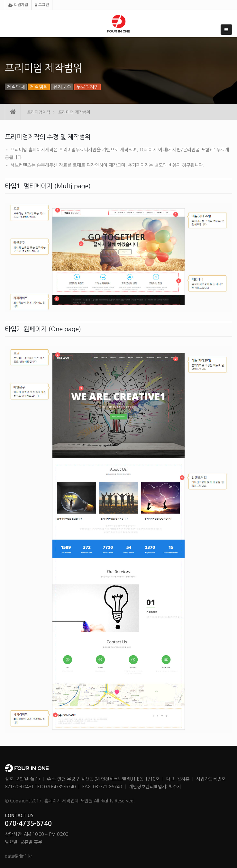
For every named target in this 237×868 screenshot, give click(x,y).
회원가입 (18, 5)
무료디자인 (87, 87)
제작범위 (39, 87)
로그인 (42, 5)
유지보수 (62, 87)
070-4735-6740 (28, 824)
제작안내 (16, 87)
